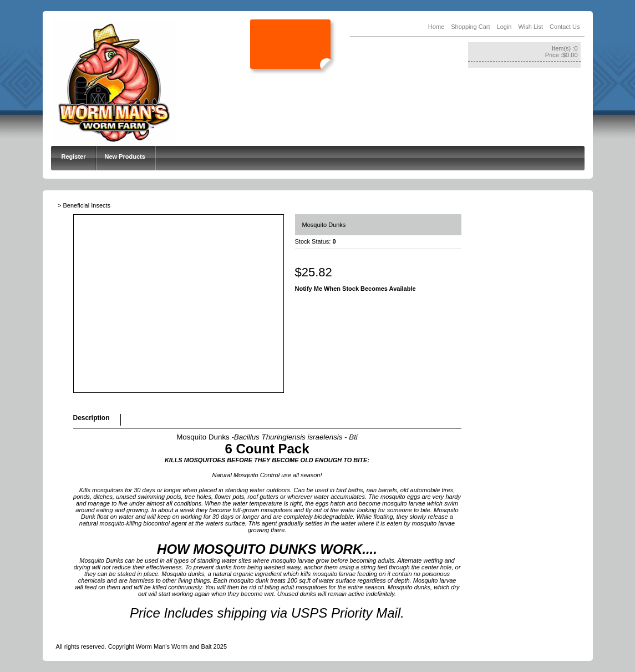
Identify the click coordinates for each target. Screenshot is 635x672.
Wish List (530, 27)
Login (504, 27)
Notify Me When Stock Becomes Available (355, 289)
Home (436, 27)
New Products (125, 156)
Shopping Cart (470, 27)
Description (92, 418)
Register (74, 156)
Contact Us (565, 27)
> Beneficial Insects (84, 205)
